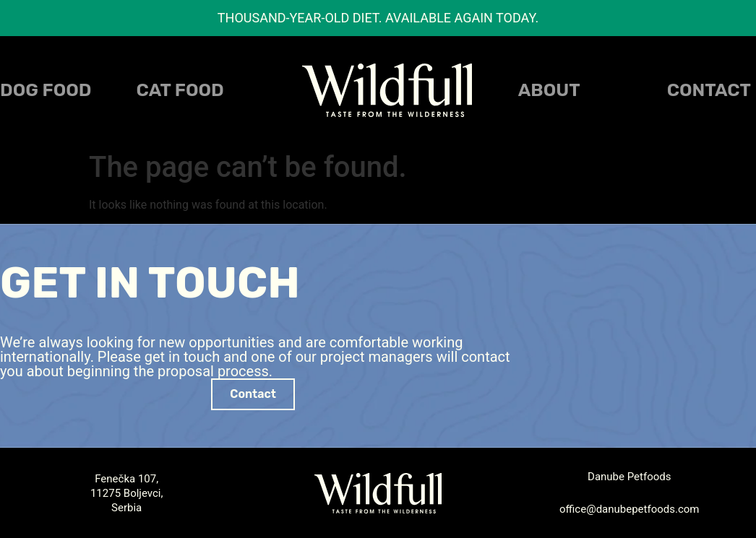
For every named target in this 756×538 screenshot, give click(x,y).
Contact (709, 90)
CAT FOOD (180, 90)
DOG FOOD (46, 90)
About (549, 90)
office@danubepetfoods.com (630, 509)
